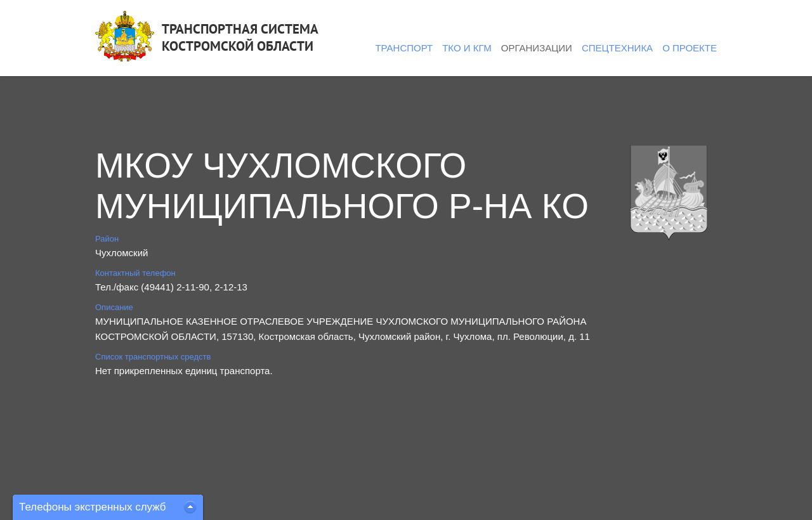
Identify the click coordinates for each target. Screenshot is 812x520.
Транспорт (404, 48)
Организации (537, 48)
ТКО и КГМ (467, 48)
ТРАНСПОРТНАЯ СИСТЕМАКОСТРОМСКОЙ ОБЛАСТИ (240, 37)
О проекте (690, 48)
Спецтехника (617, 48)
